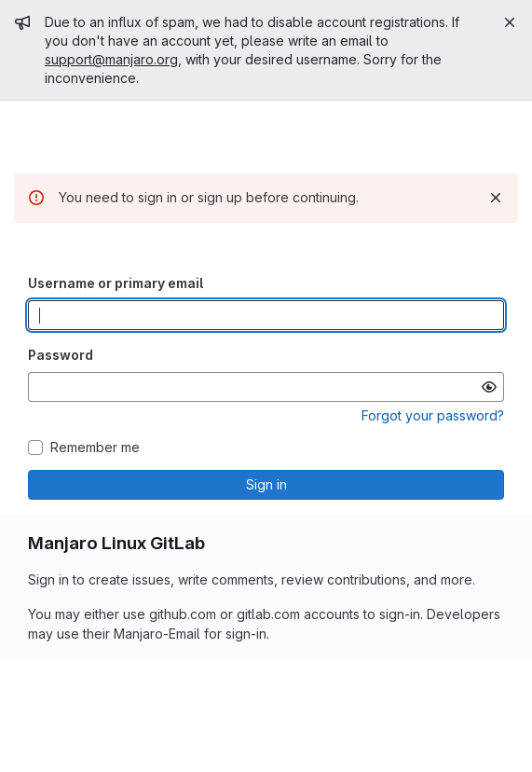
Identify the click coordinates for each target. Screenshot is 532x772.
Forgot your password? (433, 415)
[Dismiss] (496, 198)
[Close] (510, 22)
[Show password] (489, 387)
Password (61, 355)
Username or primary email (116, 283)
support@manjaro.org (111, 59)
